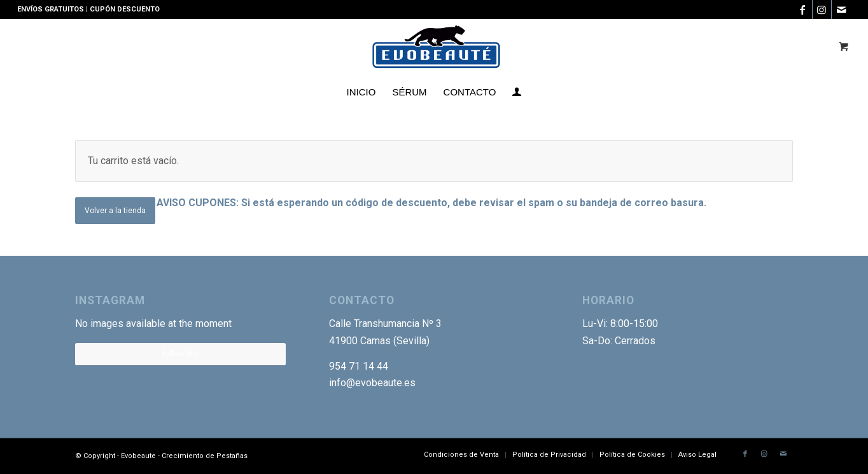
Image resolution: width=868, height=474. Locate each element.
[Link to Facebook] (803, 10)
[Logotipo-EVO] (434, 48)
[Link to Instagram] (822, 10)
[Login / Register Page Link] (517, 92)
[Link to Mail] (841, 10)
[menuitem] (361, 92)
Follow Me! (181, 354)
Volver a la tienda (115, 211)
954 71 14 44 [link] (359, 366)
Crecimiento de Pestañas (205, 456)
